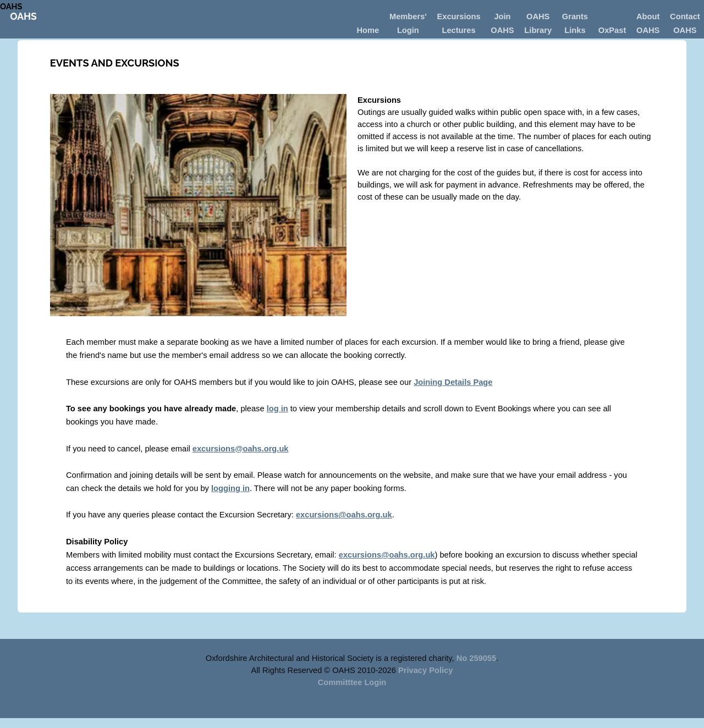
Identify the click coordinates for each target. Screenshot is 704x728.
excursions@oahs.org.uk (241, 449)
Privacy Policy (425, 670)
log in (277, 409)
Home (368, 30)
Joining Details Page (453, 382)
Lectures (458, 30)
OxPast (612, 30)
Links (575, 30)
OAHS (11, 6)
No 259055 (477, 658)
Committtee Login (352, 682)
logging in (230, 488)
